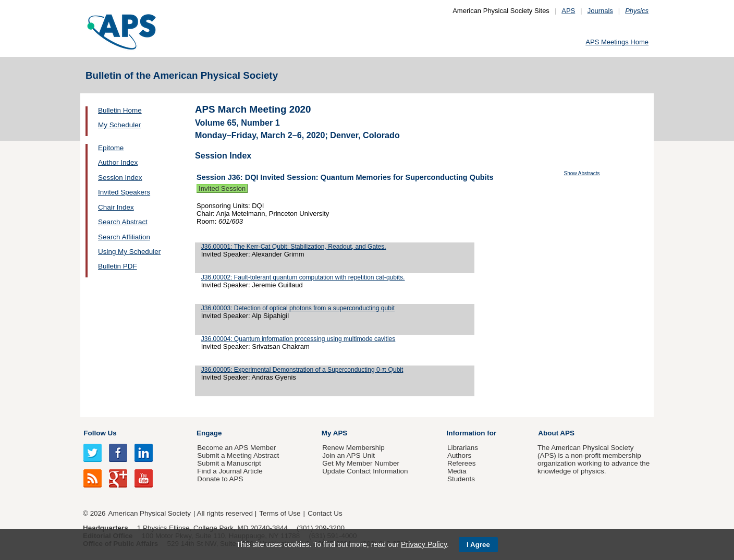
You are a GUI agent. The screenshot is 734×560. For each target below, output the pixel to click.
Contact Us (325, 513)
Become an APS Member (236, 448)
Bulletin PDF (118, 266)
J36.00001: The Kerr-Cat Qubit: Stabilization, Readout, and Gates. (294, 247)
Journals (600, 11)
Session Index (120, 178)
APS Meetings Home (617, 42)
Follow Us (100, 433)
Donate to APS (220, 479)
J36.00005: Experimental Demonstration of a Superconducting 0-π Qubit (302, 370)
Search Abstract (123, 222)
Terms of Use (280, 513)
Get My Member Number (361, 463)
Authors (459, 455)
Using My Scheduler (129, 252)
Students (461, 479)
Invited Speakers (124, 192)
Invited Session (222, 188)
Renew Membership (353, 448)
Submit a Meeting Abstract (238, 455)
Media (457, 471)
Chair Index (116, 207)
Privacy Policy (424, 544)
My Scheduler (119, 125)
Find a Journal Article (230, 471)
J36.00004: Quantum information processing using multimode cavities (298, 339)
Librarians (463, 448)
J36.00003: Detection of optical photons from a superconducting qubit (298, 308)
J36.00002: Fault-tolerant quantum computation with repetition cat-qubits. (303, 277)
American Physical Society (150, 513)
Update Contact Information (365, 471)
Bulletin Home (120, 110)
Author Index (118, 162)
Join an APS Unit (348, 455)
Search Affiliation (124, 237)
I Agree (478, 545)
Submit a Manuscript (229, 463)
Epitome (111, 148)
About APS (556, 433)
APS (568, 11)
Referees (462, 463)
